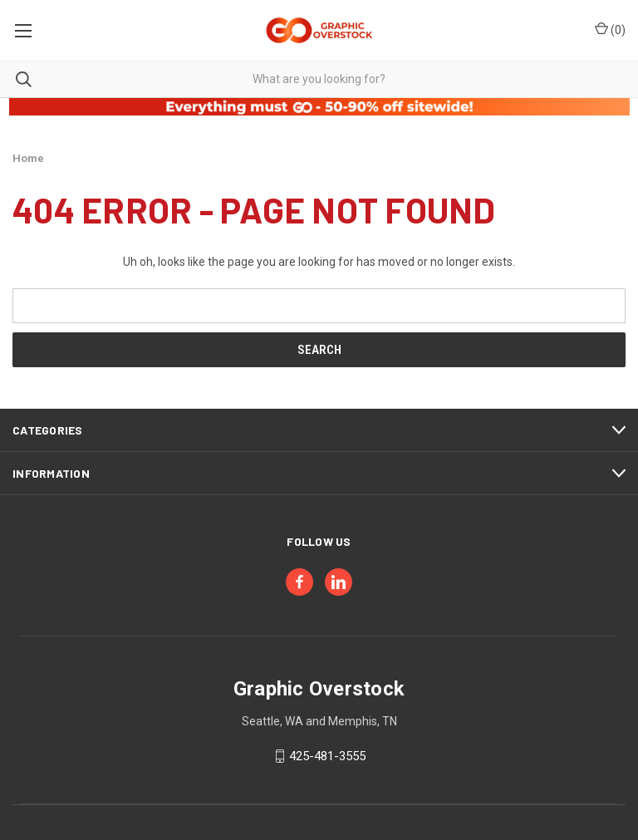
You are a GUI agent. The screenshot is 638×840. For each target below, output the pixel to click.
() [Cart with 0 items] (610, 29)
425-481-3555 (327, 756)
